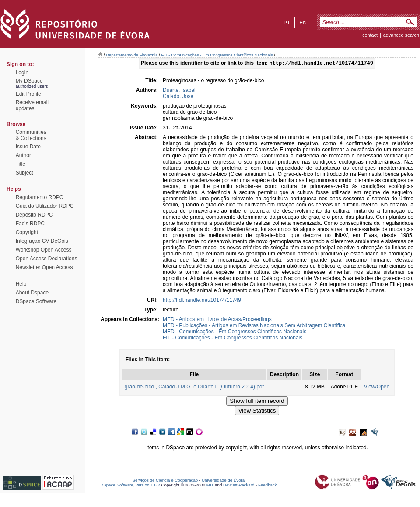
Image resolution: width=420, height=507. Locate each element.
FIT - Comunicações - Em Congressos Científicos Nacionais (217, 55)
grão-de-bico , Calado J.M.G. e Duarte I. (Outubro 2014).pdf (194, 388)
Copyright (27, 232)
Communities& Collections (31, 135)
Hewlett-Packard (239, 486)
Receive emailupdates (32, 105)
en (303, 23)
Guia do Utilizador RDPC (45, 206)
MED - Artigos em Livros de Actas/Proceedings (217, 320)
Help (21, 284)
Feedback (268, 486)
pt (287, 23)
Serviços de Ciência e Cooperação (165, 481)
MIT (210, 486)
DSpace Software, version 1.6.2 (130, 486)
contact (370, 35)
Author (23, 155)
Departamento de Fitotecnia (132, 55)
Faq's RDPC (30, 224)
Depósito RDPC (34, 215)
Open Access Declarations (47, 259)
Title (21, 164)
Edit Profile (28, 94)
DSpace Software (36, 301)
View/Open (377, 388)
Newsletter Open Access (44, 267)
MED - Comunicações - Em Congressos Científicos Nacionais (234, 332)
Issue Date (28, 147)
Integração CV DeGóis (42, 241)
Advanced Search (401, 35)
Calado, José (178, 97)
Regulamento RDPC (40, 197)
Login (22, 73)
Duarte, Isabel (179, 91)
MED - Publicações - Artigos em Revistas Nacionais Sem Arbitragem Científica (254, 326)
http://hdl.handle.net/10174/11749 (202, 301)
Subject (24, 173)
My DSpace (29, 81)
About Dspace (32, 293)
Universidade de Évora (223, 481)
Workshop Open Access (44, 250)
